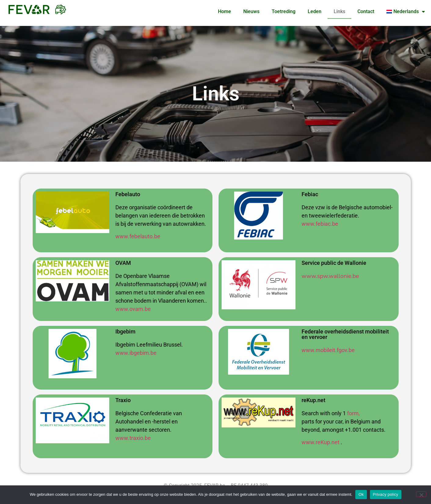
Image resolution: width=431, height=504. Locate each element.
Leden (315, 11)
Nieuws (251, 11)
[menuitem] (406, 12)
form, (353, 413)
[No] (421, 494)
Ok (361, 494)
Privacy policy (386, 494)
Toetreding (284, 11)
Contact (366, 11)
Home (225, 11)
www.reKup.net (321, 442)
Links (339, 11)
